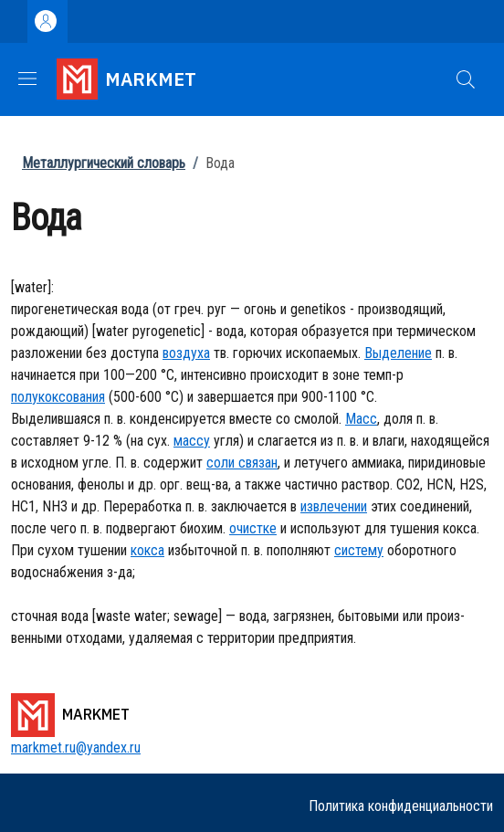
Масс (361, 419)
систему (359, 550)
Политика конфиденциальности (401, 806)
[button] (466, 79)
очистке (253, 528)
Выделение (398, 353)
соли (220, 463)
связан (256, 463)
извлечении (334, 506)
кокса (147, 550)
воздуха (186, 353)
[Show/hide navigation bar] (27, 79)
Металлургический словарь (104, 163)
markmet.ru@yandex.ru (76, 748)
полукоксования (58, 397)
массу (192, 441)
